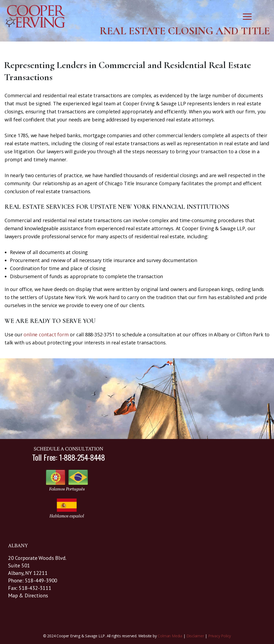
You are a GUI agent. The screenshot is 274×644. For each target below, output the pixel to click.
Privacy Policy (220, 636)
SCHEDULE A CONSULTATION (68, 449)
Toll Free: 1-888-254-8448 (68, 457)
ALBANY (18, 546)
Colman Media (170, 636)
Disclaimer (195, 636)
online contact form (46, 334)
